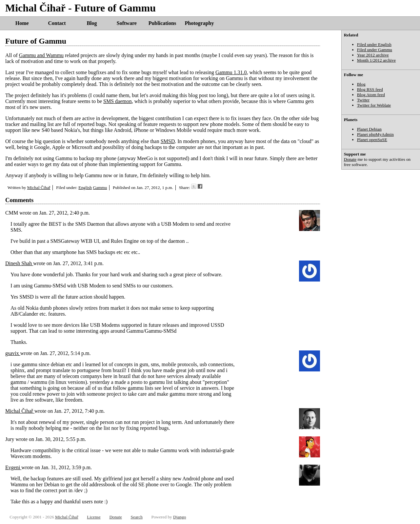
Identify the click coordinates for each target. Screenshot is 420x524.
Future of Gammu (36, 41)
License (94, 517)
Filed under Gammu (375, 50)
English (85, 188)
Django (180, 517)
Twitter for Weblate (374, 105)
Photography (200, 23)
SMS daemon (118, 101)
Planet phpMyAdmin (375, 134)
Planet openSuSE (372, 140)
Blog (92, 23)
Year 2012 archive (373, 55)
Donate (350, 159)
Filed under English (374, 44)
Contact (57, 23)
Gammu (100, 188)
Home (22, 23)
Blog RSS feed (370, 89)
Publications (162, 23)
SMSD (168, 141)
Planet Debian (369, 129)
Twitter (363, 100)
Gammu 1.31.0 (231, 72)
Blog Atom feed (371, 95)
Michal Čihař (39, 188)
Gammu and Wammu (41, 55)
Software (127, 23)
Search (137, 517)
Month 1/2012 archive (376, 60)
